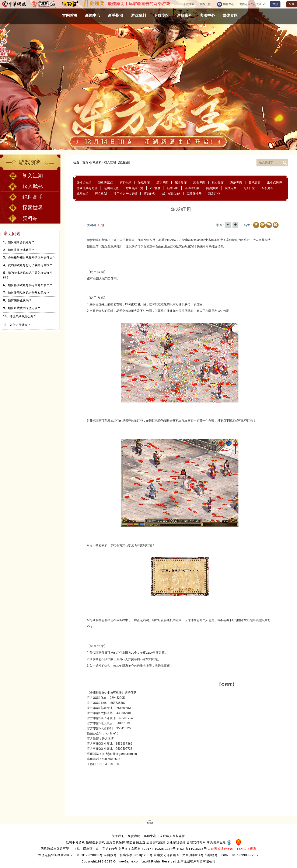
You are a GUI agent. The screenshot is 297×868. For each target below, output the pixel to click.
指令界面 (218, 183)
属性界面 (181, 183)
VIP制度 (155, 188)
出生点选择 (275, 183)
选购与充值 (111, 188)
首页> (86, 162)
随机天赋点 (105, 183)
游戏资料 (96, 162)
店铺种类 (150, 194)
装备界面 (199, 183)
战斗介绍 (83, 194)
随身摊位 (212, 188)
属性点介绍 (84, 183)
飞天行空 (249, 188)
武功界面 (162, 183)
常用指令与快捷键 (125, 194)
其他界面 (255, 183)
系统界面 (236, 183)
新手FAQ (173, 188)
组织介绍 (268, 188)
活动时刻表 (192, 188)
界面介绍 (125, 183)
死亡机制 (101, 194)
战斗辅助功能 (171, 194)
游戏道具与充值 (87, 188)
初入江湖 (110, 162)
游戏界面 (144, 183)
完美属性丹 (194, 194)
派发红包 (214, 194)
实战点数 (231, 188)
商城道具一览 (134, 188)
